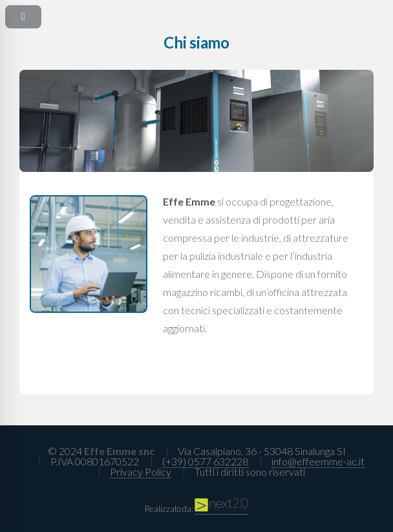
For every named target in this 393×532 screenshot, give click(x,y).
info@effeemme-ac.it (318, 461)
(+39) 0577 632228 (205, 461)
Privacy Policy (141, 472)
